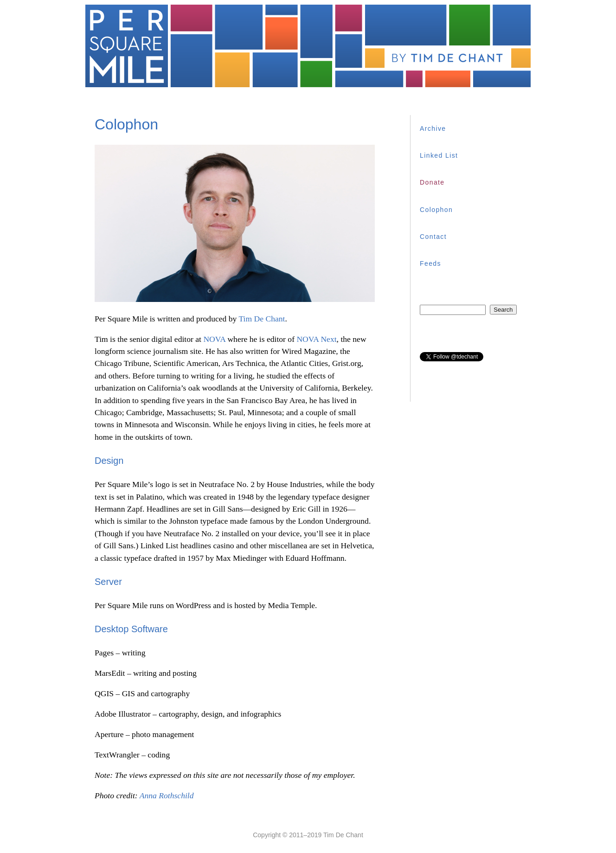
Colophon (436, 210)
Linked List (439, 155)
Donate (432, 182)
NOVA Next (316, 339)
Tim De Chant (343, 835)
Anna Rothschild (167, 795)
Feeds (430, 263)
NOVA (214, 339)
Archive (433, 128)
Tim (262, 319)
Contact (433, 237)
